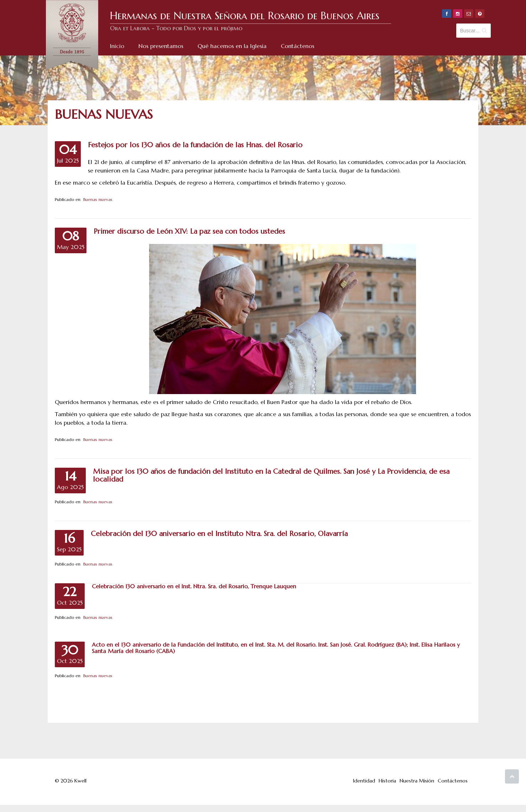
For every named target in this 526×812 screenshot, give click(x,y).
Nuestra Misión (417, 781)
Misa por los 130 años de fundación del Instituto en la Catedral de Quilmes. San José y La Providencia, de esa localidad (271, 475)
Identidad (364, 781)
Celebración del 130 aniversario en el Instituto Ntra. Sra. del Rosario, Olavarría (219, 534)
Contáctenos (453, 781)
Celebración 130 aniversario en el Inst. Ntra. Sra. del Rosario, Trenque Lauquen (194, 586)
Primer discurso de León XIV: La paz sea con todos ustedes (189, 231)
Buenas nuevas (98, 199)
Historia (387, 781)
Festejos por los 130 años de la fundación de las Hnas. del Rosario (195, 145)
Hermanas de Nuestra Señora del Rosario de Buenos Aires (245, 16)
